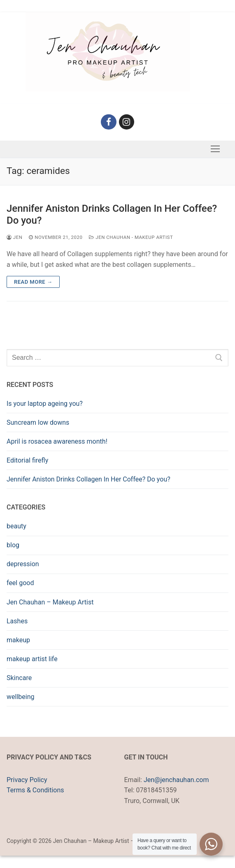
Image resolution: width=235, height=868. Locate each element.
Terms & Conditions (35, 790)
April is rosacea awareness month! (57, 441)
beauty (16, 526)
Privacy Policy (27, 780)
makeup (18, 640)
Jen (14, 237)
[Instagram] (127, 122)
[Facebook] (109, 122)
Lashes (17, 621)
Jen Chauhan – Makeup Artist (50, 602)
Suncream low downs (38, 422)
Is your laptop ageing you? (45, 404)
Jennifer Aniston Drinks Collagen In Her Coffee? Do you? (112, 214)
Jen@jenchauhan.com (176, 780)
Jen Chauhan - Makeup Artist (131, 237)
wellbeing (20, 697)
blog (13, 545)
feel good (20, 583)
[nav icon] (215, 149)
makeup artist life (32, 659)
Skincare (19, 678)
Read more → (33, 282)
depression (23, 564)
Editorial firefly (27, 460)
